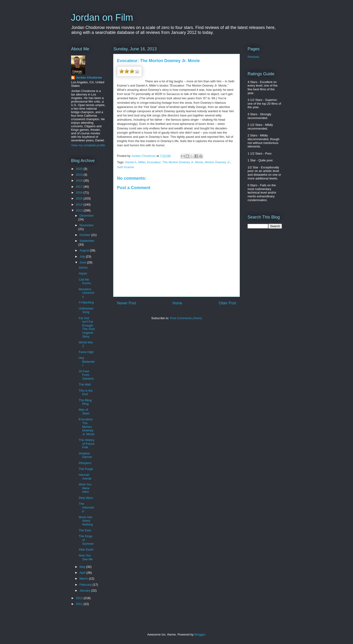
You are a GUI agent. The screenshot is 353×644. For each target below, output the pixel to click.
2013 (80, 210)
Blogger (200, 634)
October (85, 235)
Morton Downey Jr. (217, 162)
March (84, 578)
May (83, 567)
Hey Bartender (87, 362)
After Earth (86, 550)
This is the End (86, 392)
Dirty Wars (86, 498)
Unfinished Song (86, 310)
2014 (80, 205)
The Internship (86, 507)
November (87, 225)
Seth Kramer (126, 167)
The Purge (86, 469)
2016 (80, 193)
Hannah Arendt (85, 477)
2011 (80, 604)
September (87, 241)
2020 (80, 169)
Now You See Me (86, 557)
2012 (80, 598)
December (87, 216)
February (86, 585)
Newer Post (126, 303)
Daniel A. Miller (135, 162)
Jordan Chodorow (89, 78)
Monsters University (86, 293)
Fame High (86, 352)
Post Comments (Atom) (186, 318)
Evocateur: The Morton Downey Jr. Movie (175, 162)
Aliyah (83, 273)
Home (177, 303)
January (85, 590)
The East (85, 530)
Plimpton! (85, 463)
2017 (80, 187)
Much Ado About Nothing (86, 521)
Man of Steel (84, 411)
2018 (80, 181)
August (85, 250)
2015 (80, 198)
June (83, 262)
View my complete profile (88, 145)
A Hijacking (86, 302)
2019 (80, 175)
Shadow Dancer (85, 455)
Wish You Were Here (85, 488)
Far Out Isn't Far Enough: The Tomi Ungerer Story (87, 327)
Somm (83, 268)
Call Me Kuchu (85, 281)
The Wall (85, 384)
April (83, 573)
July (83, 256)
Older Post (227, 303)
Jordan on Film (102, 17)
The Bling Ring (85, 402)
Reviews (253, 57)
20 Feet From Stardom (86, 375)
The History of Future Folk (86, 444)
